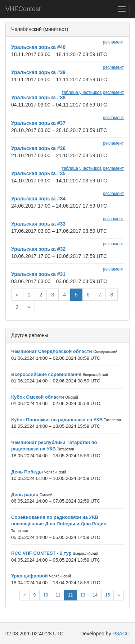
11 (58, 595)
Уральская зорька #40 (38, 47)
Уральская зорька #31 (38, 274)
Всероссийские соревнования (46, 374)
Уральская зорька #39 (38, 72)
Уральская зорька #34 (38, 199)
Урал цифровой (30, 576)
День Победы (27, 472)
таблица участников (82, 92)
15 (107, 595)
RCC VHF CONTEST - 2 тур (41, 553)
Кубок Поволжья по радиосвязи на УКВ (57, 420)
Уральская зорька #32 (38, 249)
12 (70, 595)
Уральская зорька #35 (38, 173)
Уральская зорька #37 (38, 123)
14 (95, 595)
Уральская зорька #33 (38, 224)
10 (46, 595)
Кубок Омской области (38, 397)
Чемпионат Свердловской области (52, 351)
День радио (25, 495)
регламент (113, 42)
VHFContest (23, 9)
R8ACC (121, 634)
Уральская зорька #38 (38, 97)
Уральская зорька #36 (38, 148)
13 (83, 595)
